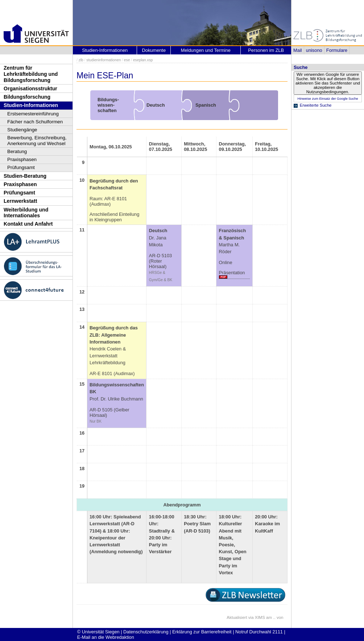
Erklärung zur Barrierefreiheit (202, 632)
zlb (81, 60)
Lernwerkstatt (20, 201)
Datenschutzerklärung (146, 632)
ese (127, 60)
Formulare (337, 50)
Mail (297, 50)
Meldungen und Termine (206, 50)
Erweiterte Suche (316, 105)
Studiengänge (22, 130)
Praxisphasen (22, 159)
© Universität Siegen (98, 632)
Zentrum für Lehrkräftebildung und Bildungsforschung (31, 74)
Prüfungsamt (21, 167)
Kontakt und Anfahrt (28, 224)
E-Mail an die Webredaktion (106, 637)
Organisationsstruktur (30, 89)
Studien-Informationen (31, 105)
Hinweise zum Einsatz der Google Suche (328, 99)
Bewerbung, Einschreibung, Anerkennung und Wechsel (37, 141)
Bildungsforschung (27, 97)
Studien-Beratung (25, 176)
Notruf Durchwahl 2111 (259, 632)
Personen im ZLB (266, 50)
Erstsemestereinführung (33, 114)
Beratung (17, 151)
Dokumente (154, 50)
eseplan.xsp (143, 60)
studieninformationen (104, 60)
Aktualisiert (237, 617)
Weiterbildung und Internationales (26, 213)
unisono (314, 50)
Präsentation (232, 273)
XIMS (260, 617)
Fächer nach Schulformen (35, 122)
